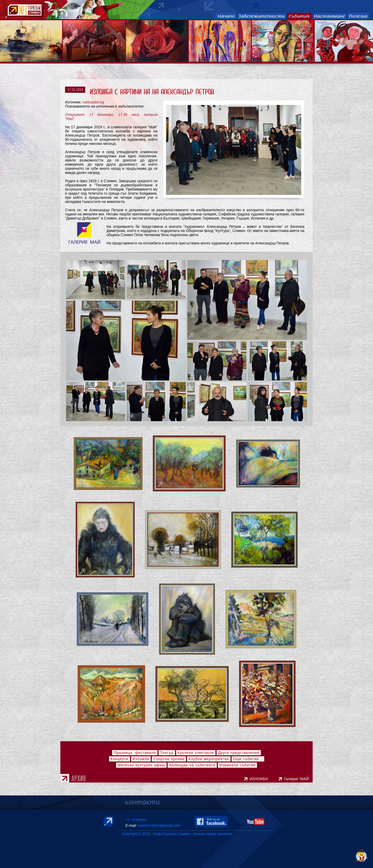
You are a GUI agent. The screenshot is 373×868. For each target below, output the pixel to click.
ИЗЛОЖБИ (259, 779)
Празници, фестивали (135, 753)
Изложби (141, 759)
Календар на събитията (192, 765)
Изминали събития (238, 765)
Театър (167, 753)
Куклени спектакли (196, 753)
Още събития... (248, 759)
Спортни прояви (169, 759)
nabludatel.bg (93, 102)
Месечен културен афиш (141, 765)
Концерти (120, 759)
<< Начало (136, 819)
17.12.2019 (75, 90)
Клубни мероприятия (209, 759)
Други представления (239, 753)
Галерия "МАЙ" (298, 779)
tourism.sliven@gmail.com (159, 825)
